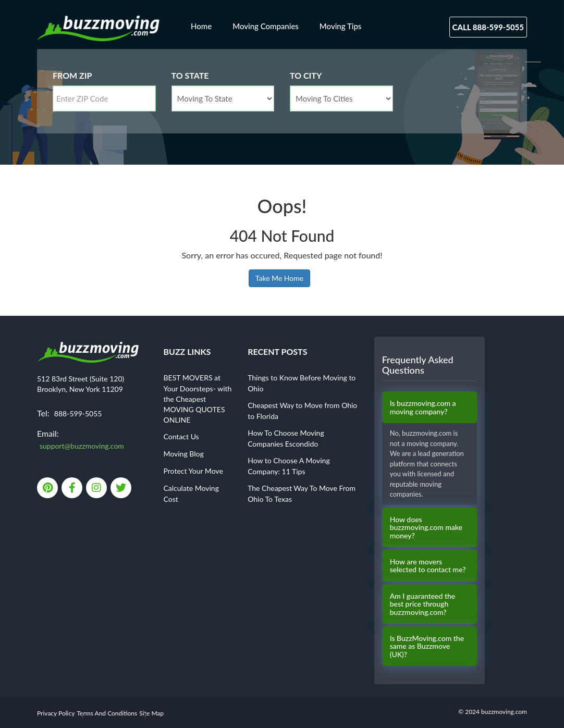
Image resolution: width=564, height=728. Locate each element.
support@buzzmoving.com (82, 446)
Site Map (151, 713)
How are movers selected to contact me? (428, 566)
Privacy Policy (56, 713)
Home (201, 26)
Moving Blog (184, 454)
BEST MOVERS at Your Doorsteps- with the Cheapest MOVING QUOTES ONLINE (198, 399)
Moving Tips (341, 26)
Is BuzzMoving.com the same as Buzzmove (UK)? (427, 646)
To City (306, 75)
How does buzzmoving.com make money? (426, 527)
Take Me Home (279, 278)
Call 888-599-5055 (488, 27)
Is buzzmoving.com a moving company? (423, 407)
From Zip (72, 75)
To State (190, 75)
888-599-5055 (78, 414)
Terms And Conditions (107, 713)
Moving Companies (266, 26)
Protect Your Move (193, 471)
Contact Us (181, 436)
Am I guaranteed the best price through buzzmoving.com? (423, 604)
